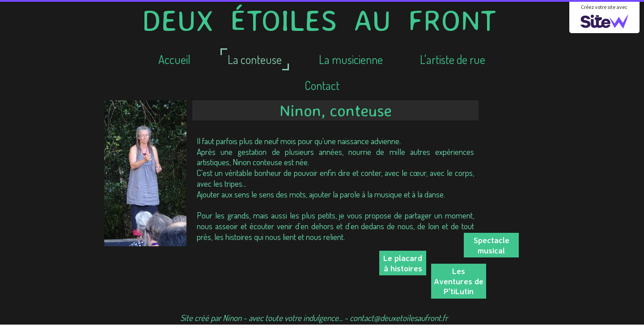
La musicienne (351, 59)
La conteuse (255, 59)
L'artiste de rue (453, 59)
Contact (322, 85)
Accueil (174, 59)
